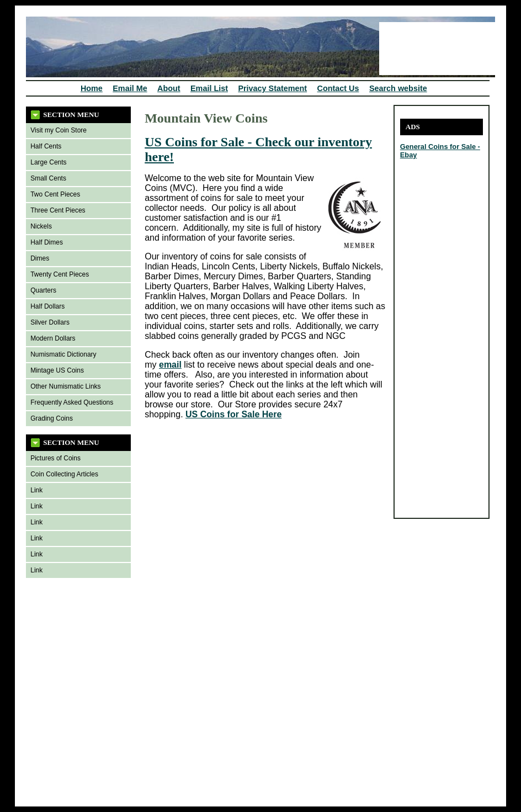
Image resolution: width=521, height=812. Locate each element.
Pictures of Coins (55, 458)
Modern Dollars (53, 338)
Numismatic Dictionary (63, 354)
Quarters (43, 290)
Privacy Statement (272, 88)
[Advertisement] (433, 347)
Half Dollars (47, 306)
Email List (209, 88)
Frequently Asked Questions (72, 402)
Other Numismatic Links (65, 386)
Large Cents (48, 162)
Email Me (130, 88)
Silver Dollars (50, 322)
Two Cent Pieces (55, 194)
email (170, 365)
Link (36, 490)
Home (92, 88)
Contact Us (338, 88)
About (169, 88)
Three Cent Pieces (58, 210)
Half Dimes (47, 242)
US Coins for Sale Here (233, 414)
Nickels (41, 226)
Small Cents (48, 178)
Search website (398, 88)
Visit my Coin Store (59, 130)
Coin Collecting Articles (64, 474)
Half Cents (46, 146)
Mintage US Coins (57, 370)
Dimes (40, 258)
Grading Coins (52, 418)
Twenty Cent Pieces (60, 274)
